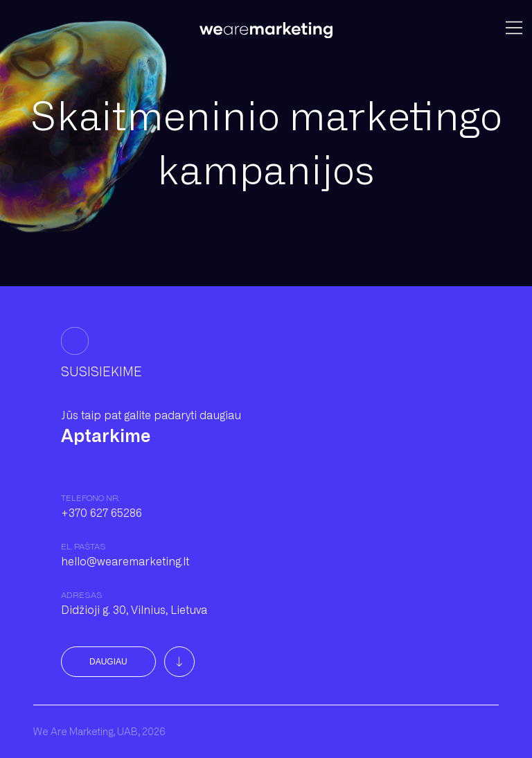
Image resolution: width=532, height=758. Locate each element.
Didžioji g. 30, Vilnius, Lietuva (134, 610)
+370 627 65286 (101, 513)
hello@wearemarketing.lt (125, 562)
